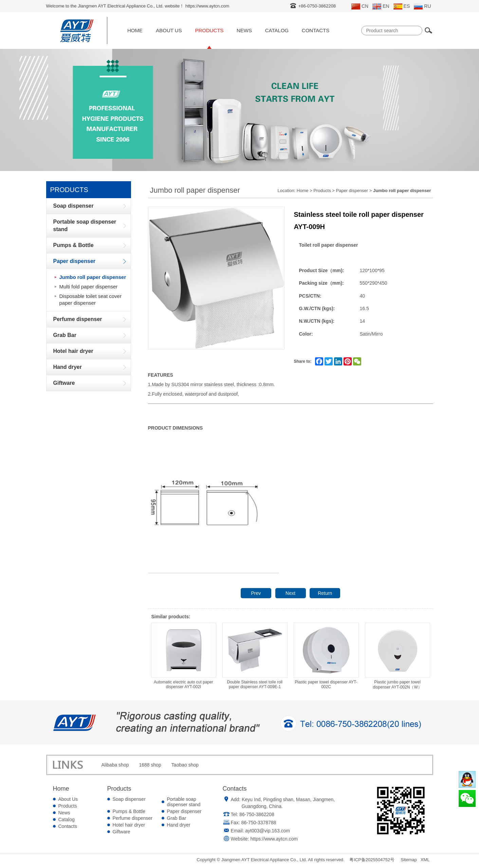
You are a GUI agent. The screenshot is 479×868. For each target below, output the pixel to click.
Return (325, 593)
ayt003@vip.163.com (268, 831)
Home (135, 30)
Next (290, 593)
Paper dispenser (352, 191)
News (244, 30)
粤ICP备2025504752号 (372, 860)
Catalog (277, 30)
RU (422, 6)
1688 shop (150, 765)
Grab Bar (177, 818)
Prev (256, 593)
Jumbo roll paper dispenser (93, 277)
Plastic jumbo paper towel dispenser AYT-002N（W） (398, 656)
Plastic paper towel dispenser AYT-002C (326, 656)
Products (209, 30)
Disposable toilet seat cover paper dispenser (90, 299)
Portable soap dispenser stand (184, 802)
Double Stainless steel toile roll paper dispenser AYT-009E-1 (255, 656)
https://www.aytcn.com (274, 839)
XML (425, 860)
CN (360, 6)
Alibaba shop (115, 765)
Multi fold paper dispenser (89, 287)
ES (402, 6)
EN (381, 6)
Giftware (122, 832)
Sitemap (409, 860)
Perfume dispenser (133, 818)
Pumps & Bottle (129, 811)
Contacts (316, 30)
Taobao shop (185, 765)
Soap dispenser (129, 799)
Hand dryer (179, 825)
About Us (169, 30)
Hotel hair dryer (129, 825)
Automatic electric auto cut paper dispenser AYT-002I (184, 656)
